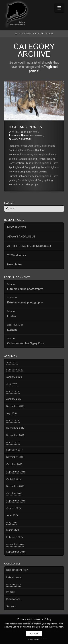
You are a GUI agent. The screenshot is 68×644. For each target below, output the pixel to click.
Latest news (14, 577)
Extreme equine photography (25, 289)
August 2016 (14, 479)
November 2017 (15, 435)
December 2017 (15, 428)
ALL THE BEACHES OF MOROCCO (29, 246)
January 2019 (14, 399)
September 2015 (16, 501)
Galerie (14, 136)
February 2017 (15, 450)
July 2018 (12, 413)
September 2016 (16, 472)
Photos (11, 592)
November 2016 (15, 457)
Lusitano (12, 316)
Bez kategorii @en (17, 570)
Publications (13, 599)
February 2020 (15, 370)
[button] (59, 8)
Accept (34, 634)
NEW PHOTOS (16, 227)
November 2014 (15, 545)
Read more (34, 640)
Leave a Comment (20, 139)
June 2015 (12, 515)
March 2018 (13, 421)
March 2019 (13, 392)
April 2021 (12, 362)
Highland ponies (25, 127)
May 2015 (12, 523)
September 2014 (16, 552)
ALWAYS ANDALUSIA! (21, 236)
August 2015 (14, 508)
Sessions (11, 606)
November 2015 (15, 486)
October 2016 (14, 464)
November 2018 (15, 406)
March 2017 (13, 443)
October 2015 (14, 493)
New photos (15, 264)
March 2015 (13, 530)
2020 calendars (17, 255)
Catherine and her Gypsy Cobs (26, 343)
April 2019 (12, 384)
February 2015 (15, 537)
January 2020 (14, 377)
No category (14, 585)
